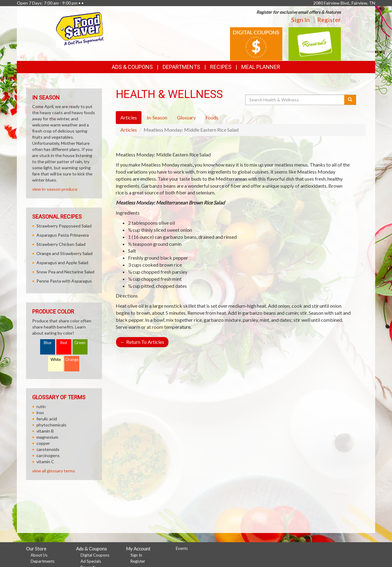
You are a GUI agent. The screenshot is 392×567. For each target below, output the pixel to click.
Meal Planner (261, 67)
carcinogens (48, 455)
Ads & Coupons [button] (132, 67)
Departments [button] (181, 67)
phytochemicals (51, 425)
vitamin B (45, 431)
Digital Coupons (95, 555)
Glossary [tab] (186, 117)
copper (43, 443)
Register (329, 20)
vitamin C (45, 462)
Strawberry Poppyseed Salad (64, 226)
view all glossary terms (54, 471)
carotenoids (48, 449)
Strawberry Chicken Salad (61, 244)
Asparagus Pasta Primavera (63, 235)
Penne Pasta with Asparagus (64, 281)
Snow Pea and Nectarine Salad (65, 272)
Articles (129, 130)
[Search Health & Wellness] (295, 100)
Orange (72, 360)
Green (80, 343)
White (56, 360)
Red (64, 343)
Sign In (300, 20)
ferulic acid (47, 419)
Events (182, 548)
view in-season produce (55, 189)
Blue (48, 343)
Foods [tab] (212, 117)
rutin (41, 406)
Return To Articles (142, 342)
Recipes (221, 67)
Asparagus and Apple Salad (62, 263)
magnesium (47, 437)
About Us (39, 555)
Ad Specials (91, 561)
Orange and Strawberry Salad (64, 253)
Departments (43, 561)
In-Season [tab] (157, 117)
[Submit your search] (350, 100)
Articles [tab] (129, 117)
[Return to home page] (80, 29)
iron (40, 413)
